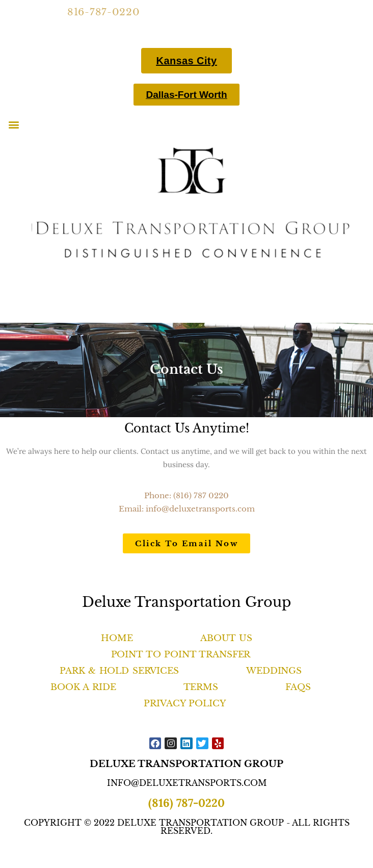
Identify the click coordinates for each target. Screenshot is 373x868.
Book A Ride (83, 687)
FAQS (298, 687)
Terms (201, 687)
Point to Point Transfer (181, 655)
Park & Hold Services (119, 671)
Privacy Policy (184, 704)
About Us (226, 638)
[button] (14, 124)
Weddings (274, 671)
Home (117, 638)
